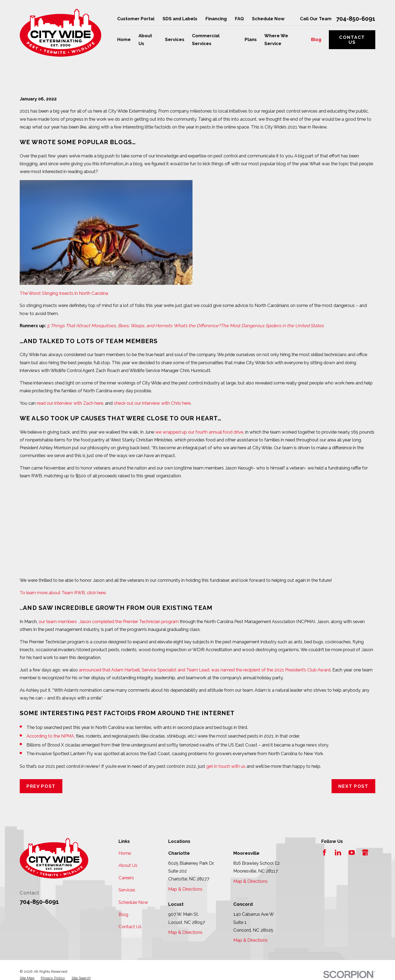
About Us (128, 865)
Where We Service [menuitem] (276, 40)
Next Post (353, 786)
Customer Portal (136, 19)
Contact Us (352, 40)
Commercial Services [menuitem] (206, 40)
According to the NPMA (50, 736)
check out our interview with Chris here (152, 403)
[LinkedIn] (338, 852)
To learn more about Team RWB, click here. (63, 593)
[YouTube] (352, 852)
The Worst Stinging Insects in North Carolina (64, 293)
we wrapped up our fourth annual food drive (199, 432)
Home (125, 853)
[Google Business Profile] (365, 852)
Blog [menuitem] (316, 39)
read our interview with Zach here (70, 403)
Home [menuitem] (124, 39)
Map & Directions (185, 889)
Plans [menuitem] (251, 39)
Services (127, 890)
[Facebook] (324, 852)
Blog (123, 914)
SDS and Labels (180, 19)
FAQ (239, 19)
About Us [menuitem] (145, 40)
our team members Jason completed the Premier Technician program (109, 621)
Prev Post (41, 786)
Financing (216, 19)
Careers (126, 878)
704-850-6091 (356, 19)
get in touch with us (226, 766)
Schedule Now (268, 19)
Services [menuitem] (175, 39)
